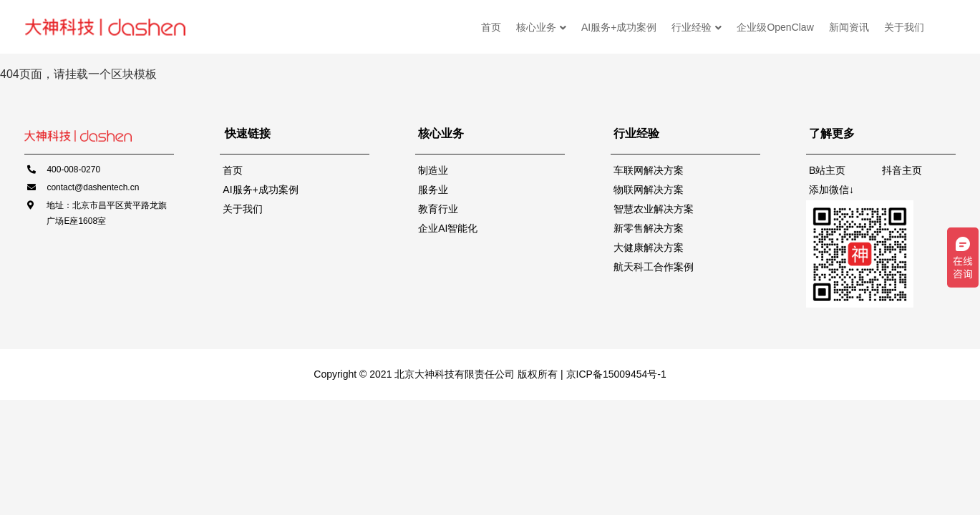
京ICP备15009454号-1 (615, 374)
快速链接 (248, 133)
